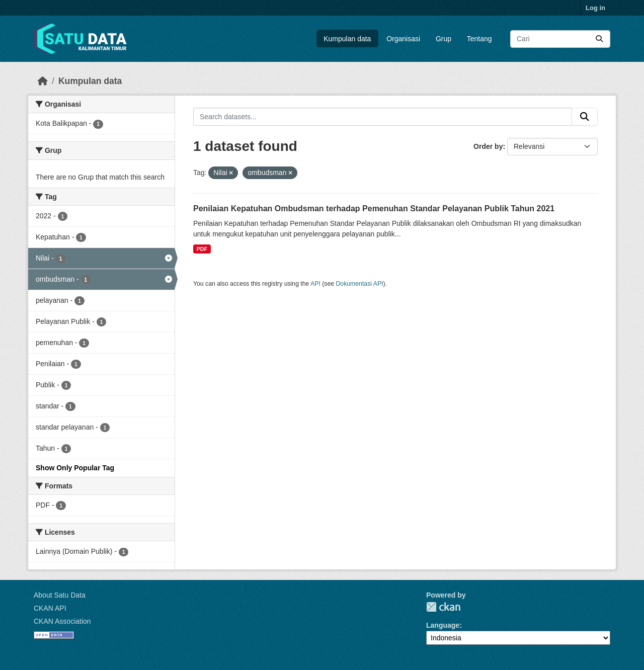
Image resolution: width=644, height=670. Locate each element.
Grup (444, 39)
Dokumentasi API (360, 284)
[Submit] (599, 39)
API (315, 284)
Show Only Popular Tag (75, 468)
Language (443, 625)
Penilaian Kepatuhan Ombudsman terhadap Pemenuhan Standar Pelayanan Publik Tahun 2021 (374, 208)
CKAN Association (62, 621)
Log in (595, 8)
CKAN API (50, 608)
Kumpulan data (347, 39)
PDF (202, 249)
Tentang (479, 39)
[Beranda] (43, 81)
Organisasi (403, 39)
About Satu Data (60, 595)
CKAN (443, 607)
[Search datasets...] (560, 39)
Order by (488, 146)
